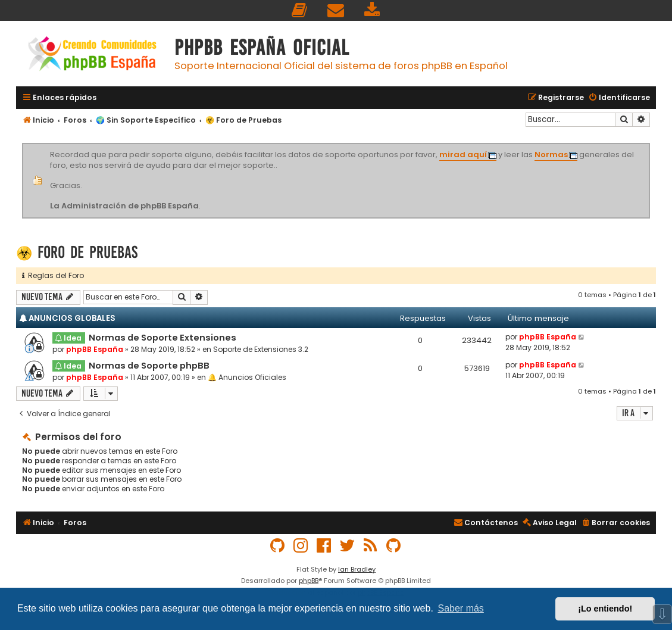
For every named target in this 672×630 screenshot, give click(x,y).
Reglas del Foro (53, 275)
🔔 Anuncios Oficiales (247, 377)
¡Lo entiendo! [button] (605, 609)
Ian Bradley (357, 569)
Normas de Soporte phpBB (149, 366)
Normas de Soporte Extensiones (162, 338)
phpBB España (95, 349)
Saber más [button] (461, 608)
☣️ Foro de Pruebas (77, 252)
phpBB (309, 581)
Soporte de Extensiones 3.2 (261, 349)
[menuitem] (300, 10)
